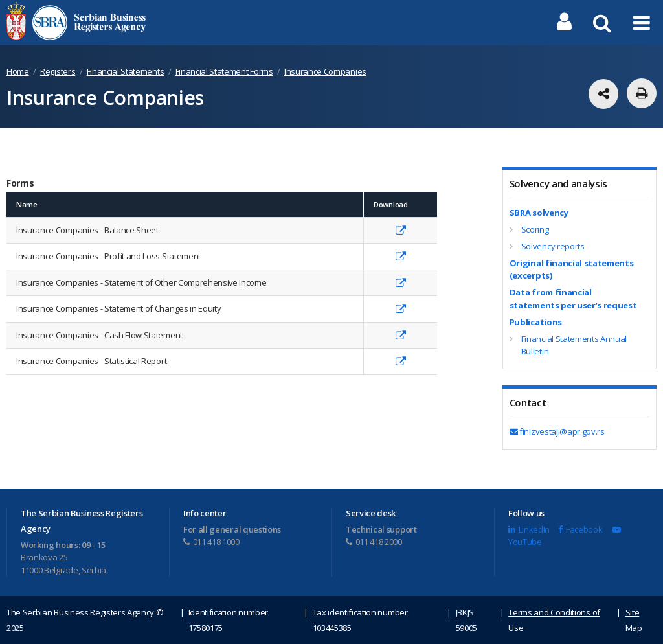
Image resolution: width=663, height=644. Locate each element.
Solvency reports (553, 246)
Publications (536, 322)
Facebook (580, 529)
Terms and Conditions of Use (554, 620)
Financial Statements (126, 71)
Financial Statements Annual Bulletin (574, 345)
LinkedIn (529, 529)
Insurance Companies (325, 71)
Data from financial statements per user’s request (573, 299)
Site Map (634, 620)
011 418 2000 (374, 542)
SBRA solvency (539, 213)
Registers (58, 71)
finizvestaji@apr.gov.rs (557, 431)
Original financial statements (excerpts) (572, 270)
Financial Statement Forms (224, 71)
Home (18, 71)
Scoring (535, 229)
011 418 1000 (211, 542)
